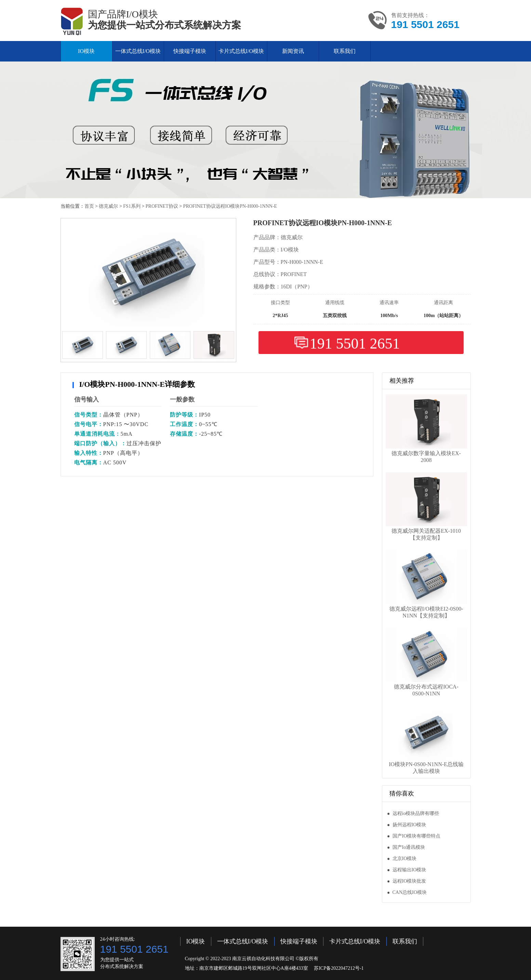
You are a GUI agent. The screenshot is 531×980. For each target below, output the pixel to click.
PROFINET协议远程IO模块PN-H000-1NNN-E (230, 206)
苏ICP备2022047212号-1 (339, 968)
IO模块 (86, 51)
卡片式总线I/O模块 (241, 51)
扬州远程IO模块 (409, 825)
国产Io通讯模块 (409, 847)
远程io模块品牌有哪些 (416, 813)
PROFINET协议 (162, 206)
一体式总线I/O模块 (138, 51)
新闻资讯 (293, 51)
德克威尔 (108, 206)
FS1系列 (132, 206)
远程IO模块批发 (409, 881)
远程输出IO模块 (409, 870)
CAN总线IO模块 (410, 892)
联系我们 (345, 51)
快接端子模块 (190, 51)
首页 (89, 206)
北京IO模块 (405, 859)
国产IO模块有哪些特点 (417, 836)
